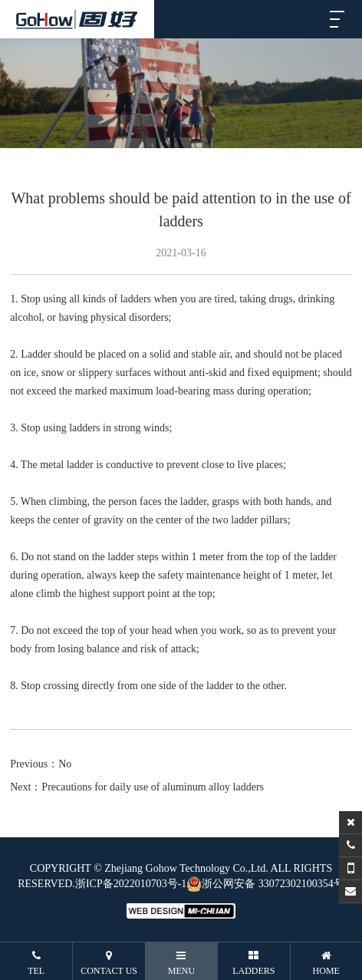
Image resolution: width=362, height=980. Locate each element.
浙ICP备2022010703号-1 (131, 884)
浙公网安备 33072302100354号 (265, 884)
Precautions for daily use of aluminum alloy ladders (153, 787)
